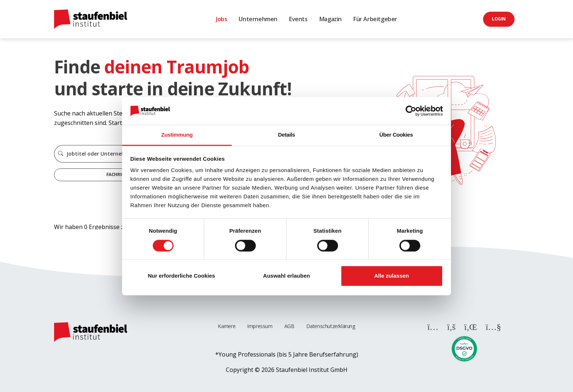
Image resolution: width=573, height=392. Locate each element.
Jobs (221, 19)
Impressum (260, 326)
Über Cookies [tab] (396, 135)
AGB (289, 326)
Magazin (331, 19)
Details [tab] (286, 135)
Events (298, 19)
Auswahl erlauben (286, 276)
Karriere (227, 326)
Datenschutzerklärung (331, 326)
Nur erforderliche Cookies (181, 276)
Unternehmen (258, 19)
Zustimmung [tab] (177, 135)
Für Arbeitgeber (375, 19)
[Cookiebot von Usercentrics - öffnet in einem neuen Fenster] (411, 111)
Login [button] (499, 19)
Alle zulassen (392, 276)
